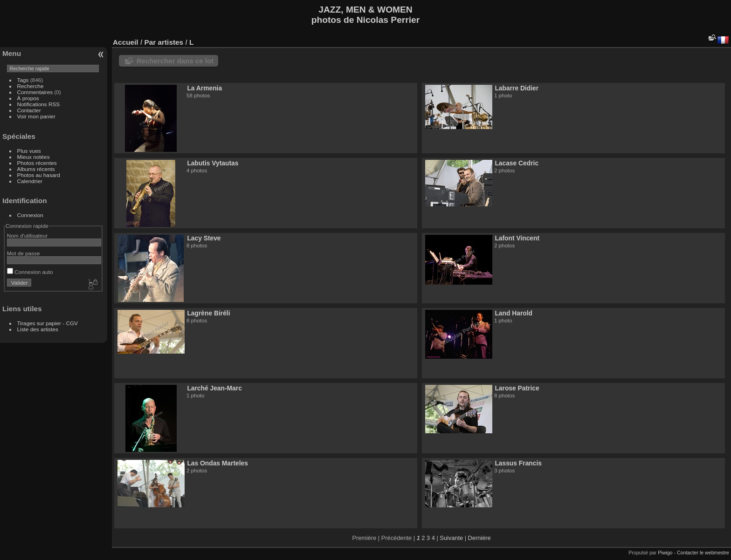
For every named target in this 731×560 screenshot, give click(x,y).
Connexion (30, 215)
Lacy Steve (204, 238)
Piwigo (665, 553)
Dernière (479, 538)
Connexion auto (30, 272)
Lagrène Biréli (208, 313)
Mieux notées (34, 157)
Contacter (29, 110)
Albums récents (36, 169)
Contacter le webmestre (703, 553)
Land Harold (514, 313)
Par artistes (164, 42)
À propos (28, 98)
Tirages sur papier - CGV (48, 323)
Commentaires (35, 92)
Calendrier (30, 181)
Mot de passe (24, 253)
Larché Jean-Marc (214, 388)
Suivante (451, 538)
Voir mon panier (36, 116)
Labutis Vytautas (213, 163)
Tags (23, 80)
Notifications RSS (39, 104)
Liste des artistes (38, 329)
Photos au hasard (39, 175)
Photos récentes (37, 163)
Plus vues (29, 151)
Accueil (126, 42)
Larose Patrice (517, 388)
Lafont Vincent (517, 238)
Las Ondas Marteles (217, 463)
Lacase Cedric (517, 163)
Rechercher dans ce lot (175, 61)
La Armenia (204, 88)
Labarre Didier (517, 88)
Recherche (31, 86)
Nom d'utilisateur (27, 236)
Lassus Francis (518, 463)
